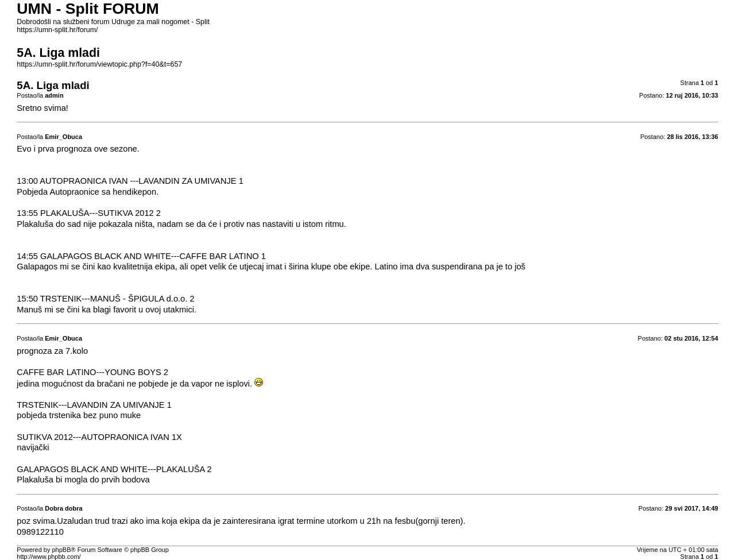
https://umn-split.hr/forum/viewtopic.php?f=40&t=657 (99, 64)
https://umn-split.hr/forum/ (57, 30)
